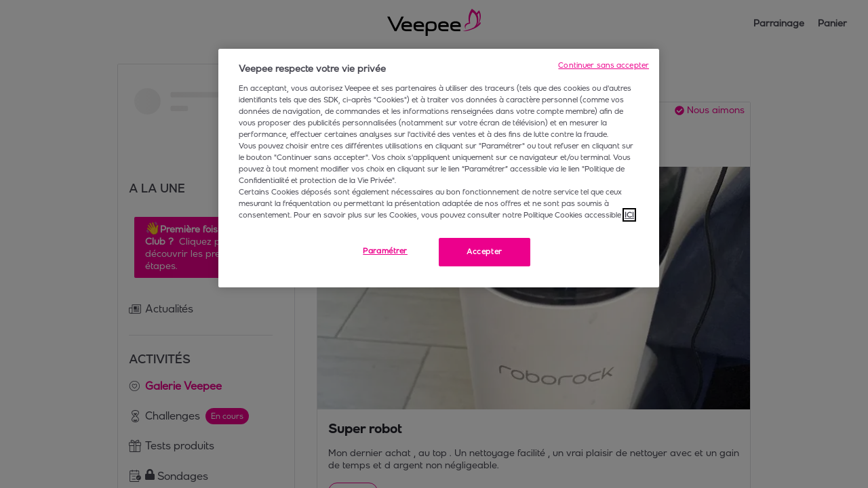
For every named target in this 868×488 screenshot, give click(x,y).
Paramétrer (385, 251)
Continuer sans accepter (604, 65)
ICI (629, 215)
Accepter (485, 251)
